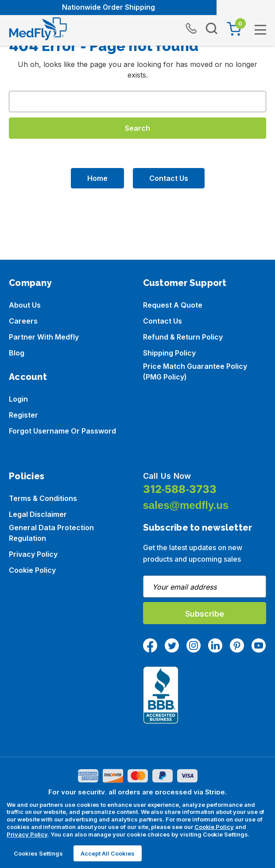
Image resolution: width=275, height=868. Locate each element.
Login (18, 399)
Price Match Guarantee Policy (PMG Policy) (195, 371)
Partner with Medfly (44, 337)
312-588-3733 (180, 489)
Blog (17, 353)
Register (23, 415)
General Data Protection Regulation (51, 533)
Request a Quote (173, 305)
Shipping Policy (169, 353)
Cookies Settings (38, 853)
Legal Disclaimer (38, 514)
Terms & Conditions (43, 498)
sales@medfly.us (186, 505)
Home (97, 178)
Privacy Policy (33, 554)
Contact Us (169, 178)
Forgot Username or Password (62, 431)
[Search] (212, 29)
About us (25, 305)
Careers (23, 321)
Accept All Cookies (108, 853)
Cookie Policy (32, 570)
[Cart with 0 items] (234, 29)
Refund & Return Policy (183, 337)
